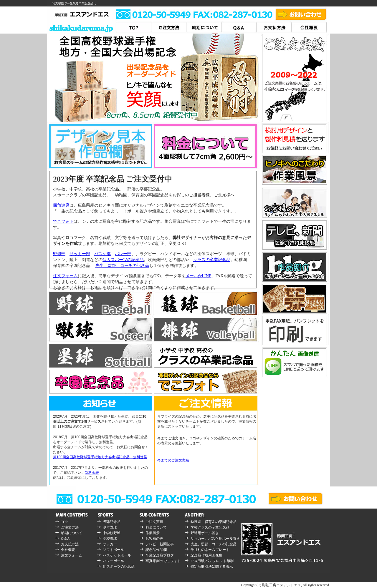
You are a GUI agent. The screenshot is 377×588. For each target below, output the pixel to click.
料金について (156, 527)
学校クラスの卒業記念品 (210, 527)
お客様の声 (154, 539)
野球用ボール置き (205, 533)
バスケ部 (102, 254)
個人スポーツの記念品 (123, 260)
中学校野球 (112, 533)
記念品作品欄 (156, 550)
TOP (64, 522)
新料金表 (92, 473)
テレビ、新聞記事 (160, 544)
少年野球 (110, 527)
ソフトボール (113, 550)
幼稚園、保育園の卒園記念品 (214, 522)
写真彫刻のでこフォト (163, 561)
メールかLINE (199, 276)
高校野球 (110, 539)
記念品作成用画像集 (206, 555)
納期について (72, 533)
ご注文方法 (70, 527)
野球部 (59, 254)
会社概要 (68, 550)
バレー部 (123, 254)
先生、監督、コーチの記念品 (122, 266)
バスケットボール (117, 555)
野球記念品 (112, 522)
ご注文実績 (154, 522)
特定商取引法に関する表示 (212, 567)
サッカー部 (80, 254)
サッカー (110, 544)
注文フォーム (65, 276)
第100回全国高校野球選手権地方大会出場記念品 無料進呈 (100, 457)
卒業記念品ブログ (160, 555)
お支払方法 (70, 544)
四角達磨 (61, 205)
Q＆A (65, 539)
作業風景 (153, 533)
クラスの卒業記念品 (212, 260)
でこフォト (63, 221)
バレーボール (113, 561)
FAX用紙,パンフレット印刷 (212, 561)
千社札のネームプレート (210, 550)
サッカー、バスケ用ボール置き (215, 539)
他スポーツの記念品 (119, 567)
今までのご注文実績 (173, 460)
